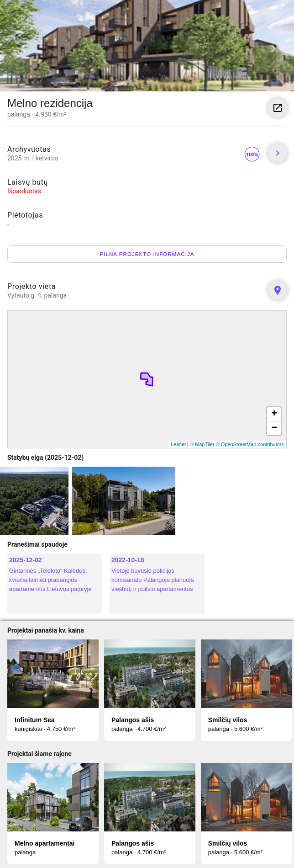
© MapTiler (202, 444)
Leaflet (178, 444)
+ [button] (274, 414)
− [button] (274, 428)
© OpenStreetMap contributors (250, 444)
